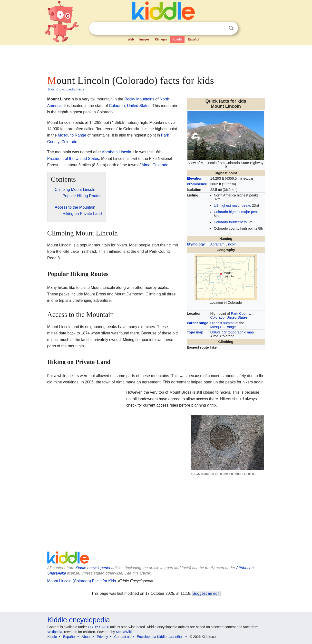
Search (231, 28)
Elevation (195, 178)
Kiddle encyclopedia (93, 568)
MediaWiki (124, 632)
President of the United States (73, 159)
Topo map (195, 332)
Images (144, 39)
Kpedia (177, 39)
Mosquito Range (223, 327)
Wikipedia (55, 632)
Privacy (102, 637)
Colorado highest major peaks (237, 212)
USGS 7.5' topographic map (232, 332)
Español (193, 39)
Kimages (161, 39)
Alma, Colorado (155, 165)
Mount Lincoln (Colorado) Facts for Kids (82, 581)
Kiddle (52, 637)
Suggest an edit (206, 593)
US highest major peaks (232, 205)
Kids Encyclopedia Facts (66, 89)
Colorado (217, 317)
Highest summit (222, 323)
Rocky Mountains (139, 99)
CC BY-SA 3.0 (98, 627)
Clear (221, 28)
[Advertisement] (156, 59)
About (86, 637)
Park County (240, 313)
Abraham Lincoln (224, 244)
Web (131, 39)
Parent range (197, 323)
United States (237, 317)
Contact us (122, 637)
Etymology (196, 244)
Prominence (197, 184)
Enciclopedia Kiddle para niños (160, 637)
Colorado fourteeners (230, 222)
